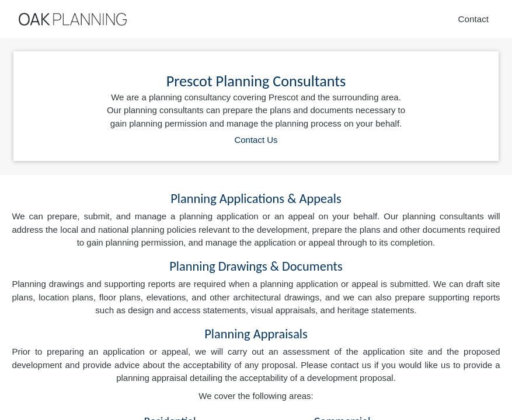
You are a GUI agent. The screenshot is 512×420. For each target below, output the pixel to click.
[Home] (73, 19)
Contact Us (256, 140)
